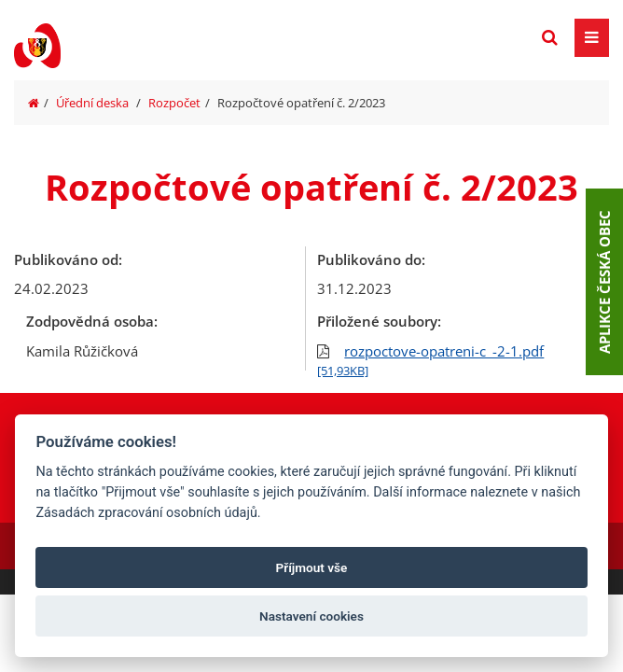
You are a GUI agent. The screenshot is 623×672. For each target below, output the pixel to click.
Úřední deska (92, 103)
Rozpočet (174, 103)
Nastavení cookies (311, 616)
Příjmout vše (312, 567)
